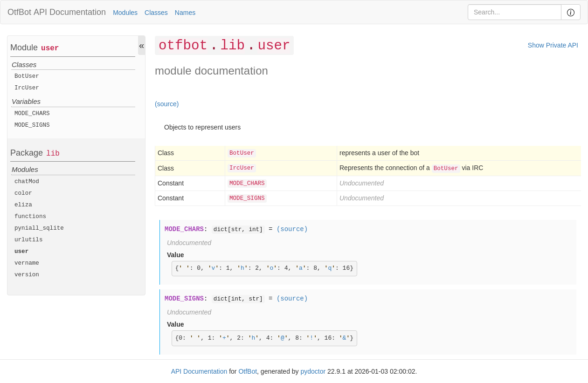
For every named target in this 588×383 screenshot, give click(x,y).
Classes (156, 13)
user (50, 48)
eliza (23, 205)
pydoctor (313, 371)
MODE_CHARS (32, 114)
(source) (167, 104)
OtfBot (19, 12)
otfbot (183, 46)
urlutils (28, 240)
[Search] (515, 12)
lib (53, 154)
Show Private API (553, 45)
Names (185, 13)
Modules (125, 13)
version (27, 275)
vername (27, 263)
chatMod (27, 182)
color (23, 193)
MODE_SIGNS (32, 125)
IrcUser (27, 88)
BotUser (27, 76)
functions (30, 217)
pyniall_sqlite (39, 228)
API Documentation (70, 12)
